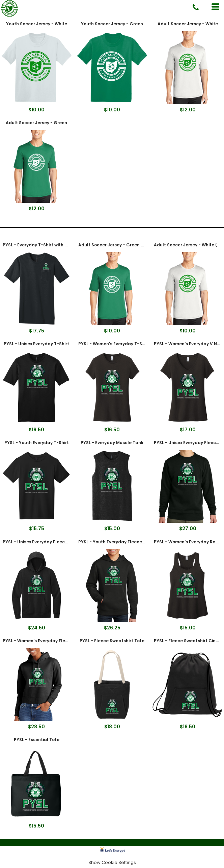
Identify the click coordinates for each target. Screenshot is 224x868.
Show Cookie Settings (112, 862)
